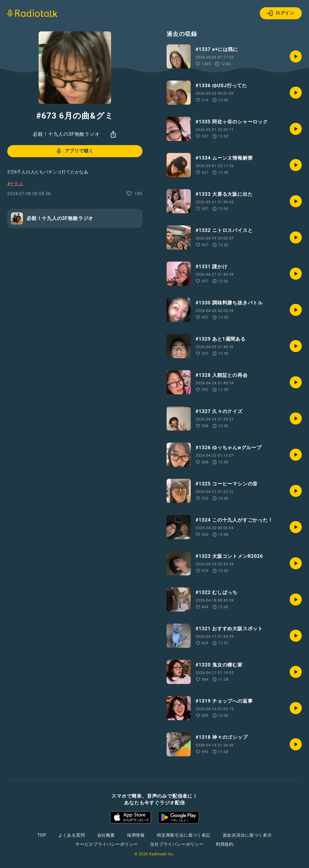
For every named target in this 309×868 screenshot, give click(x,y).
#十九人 (15, 184)
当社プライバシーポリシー (177, 844)
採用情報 (136, 835)
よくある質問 (72, 835)
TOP (42, 835)
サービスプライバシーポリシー (107, 844)
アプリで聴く (74, 151)
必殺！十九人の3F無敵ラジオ (66, 134)
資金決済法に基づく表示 (247, 835)
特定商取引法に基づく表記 (184, 835)
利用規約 (225, 844)
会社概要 (106, 835)
